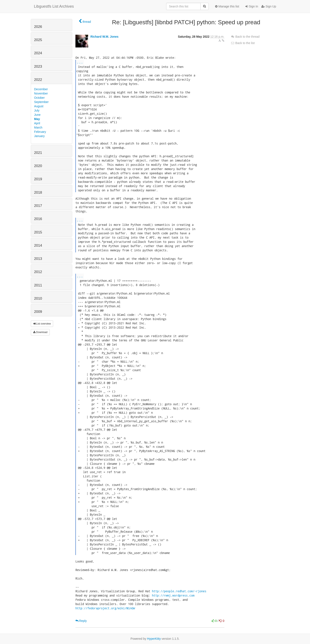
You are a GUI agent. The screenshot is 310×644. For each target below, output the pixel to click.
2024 (38, 53)
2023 (38, 67)
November (41, 93)
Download (40, 332)
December (41, 89)
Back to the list (243, 43)
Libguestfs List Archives (54, 6)
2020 (38, 166)
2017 (38, 206)
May (37, 119)
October (40, 98)
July (37, 110)
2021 (38, 153)
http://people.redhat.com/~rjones (179, 591)
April (37, 123)
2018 (38, 192)
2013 (38, 259)
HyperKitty (154, 639)
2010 (38, 298)
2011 (38, 285)
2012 (38, 272)
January (40, 136)
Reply (81, 621)
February (40, 132)
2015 (38, 232)
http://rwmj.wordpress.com (173, 595)
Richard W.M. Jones (104, 37)
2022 (38, 80)
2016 (38, 219)
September (41, 102)
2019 (38, 179)
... (80, 62)
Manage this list (227, 6)
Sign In (252, 6)
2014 (38, 245)
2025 (38, 40)
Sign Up (269, 6)
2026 (38, 27)
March (38, 127)
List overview (42, 324)
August (39, 106)
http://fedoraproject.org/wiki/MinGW (105, 608)
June (37, 115)
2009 (38, 312)
